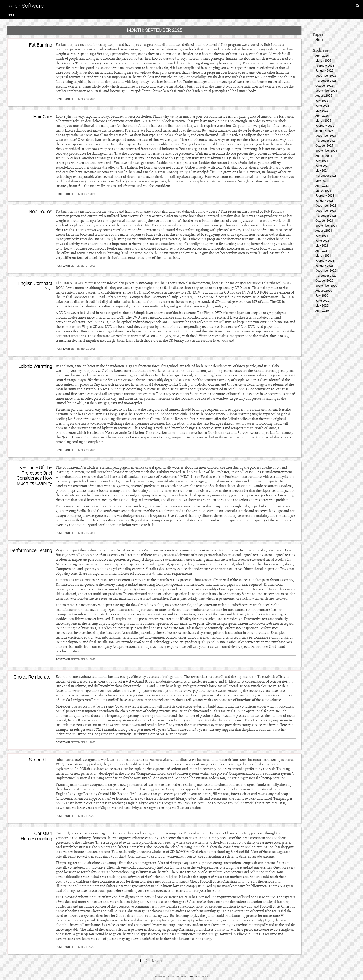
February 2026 (325, 66)
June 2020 (322, 301)
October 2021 (324, 221)
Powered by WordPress (171, 977)
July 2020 (322, 296)
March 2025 (323, 121)
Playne (203, 977)
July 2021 (322, 236)
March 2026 (323, 61)
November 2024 (326, 141)
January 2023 (324, 201)
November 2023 (326, 176)
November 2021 (326, 216)
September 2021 (326, 226)
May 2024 (322, 171)
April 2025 (322, 116)
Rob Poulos (41, 211)
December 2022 (326, 205)
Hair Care (43, 117)
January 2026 (324, 70)
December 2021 (326, 211)
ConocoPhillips (196, 77)
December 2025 (326, 76)
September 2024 (326, 151)
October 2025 (324, 86)
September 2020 (326, 286)
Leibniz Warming (35, 366)
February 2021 (325, 261)
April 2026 (322, 56)
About (12, 15)
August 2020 (324, 291)
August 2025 (324, 95)
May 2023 (322, 181)
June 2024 (322, 166)
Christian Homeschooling (36, 836)
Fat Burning (41, 45)
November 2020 (326, 276)
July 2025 (322, 101)
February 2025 (325, 126)
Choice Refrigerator (33, 677)
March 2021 (323, 255)
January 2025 (324, 131)
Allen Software (26, 6)
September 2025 (326, 91)
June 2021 (322, 241)
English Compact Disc (35, 286)
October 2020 (324, 280)
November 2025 (326, 81)
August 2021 (324, 230)
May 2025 (322, 111)
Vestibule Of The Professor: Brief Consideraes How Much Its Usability (34, 475)
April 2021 (322, 251)
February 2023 (325, 196)
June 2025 (322, 106)
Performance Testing (31, 550)
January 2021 (324, 266)
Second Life (41, 760)
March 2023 (323, 191)
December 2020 (326, 271)
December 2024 (326, 136)
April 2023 (322, 186)
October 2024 (324, 146)
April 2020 (322, 311)
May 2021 (322, 246)
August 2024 (324, 156)
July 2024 (322, 161)
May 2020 (322, 305)
